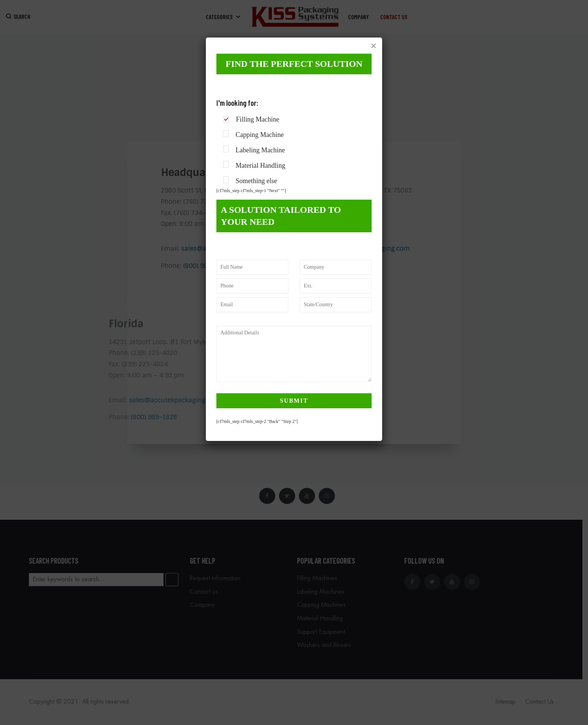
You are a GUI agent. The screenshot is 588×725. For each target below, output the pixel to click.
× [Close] (374, 46)
